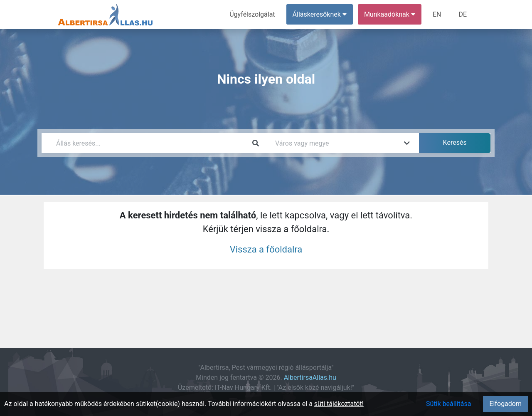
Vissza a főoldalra (266, 249)
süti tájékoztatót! (339, 404)
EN (437, 14)
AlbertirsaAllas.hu (310, 378)
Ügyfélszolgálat (252, 14)
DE (463, 14)
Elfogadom (505, 404)
